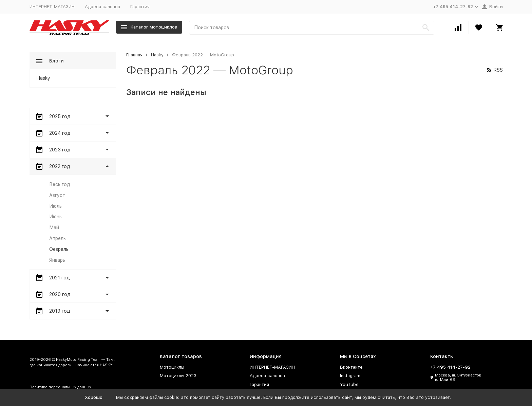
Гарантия (140, 7)
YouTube (349, 384)
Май (54, 227)
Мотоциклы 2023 (178, 376)
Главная (134, 55)
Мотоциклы (172, 367)
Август (57, 195)
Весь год (60, 184)
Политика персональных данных (60, 387)
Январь (57, 260)
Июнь (55, 217)
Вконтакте (351, 367)
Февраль (59, 249)
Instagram (350, 376)
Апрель (58, 238)
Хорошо (94, 397)
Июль (55, 206)
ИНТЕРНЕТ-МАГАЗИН (52, 7)
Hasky (157, 55)
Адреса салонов (102, 7)
